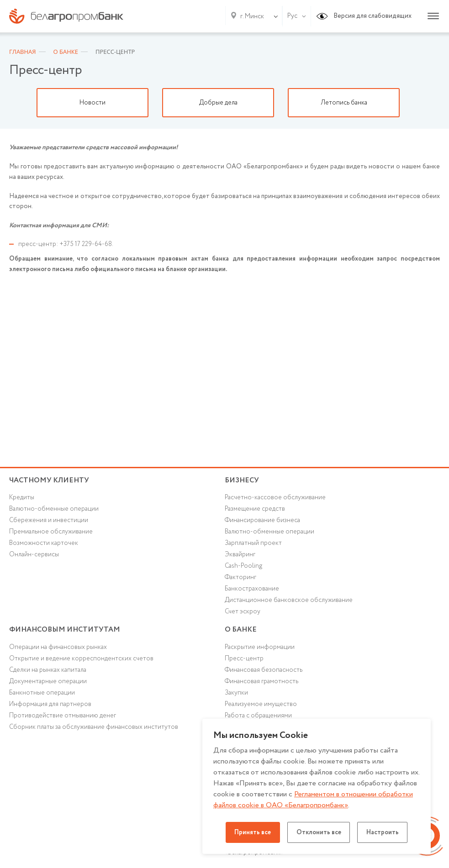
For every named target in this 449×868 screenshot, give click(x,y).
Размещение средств (255, 510)
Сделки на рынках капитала (48, 673)
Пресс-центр (244, 661)
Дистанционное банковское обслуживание (289, 602)
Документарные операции (48, 684)
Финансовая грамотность (262, 684)
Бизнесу (242, 480)
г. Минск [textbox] (252, 16)
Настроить (385, 832)
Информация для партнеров (50, 707)
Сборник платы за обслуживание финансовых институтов (94, 730)
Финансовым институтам (65, 631)
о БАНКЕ (241, 631)
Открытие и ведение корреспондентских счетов (81, 661)
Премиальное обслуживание (51, 533)
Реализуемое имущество (261, 707)
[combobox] (250, 16)
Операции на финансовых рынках (58, 650)
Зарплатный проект (253, 544)
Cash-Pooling (244, 567)
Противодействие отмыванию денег (63, 719)
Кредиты (22, 498)
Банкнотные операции (42, 695)
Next (435, 103)
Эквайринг (240, 556)
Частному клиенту (49, 480)
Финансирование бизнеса (263, 521)
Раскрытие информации (260, 650)
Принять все (251, 832)
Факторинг (241, 579)
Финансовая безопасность (264, 673)
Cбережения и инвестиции (49, 521)
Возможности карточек (44, 544)
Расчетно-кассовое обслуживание (275, 498)
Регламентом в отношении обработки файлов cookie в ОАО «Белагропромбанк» (314, 800)
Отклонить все (319, 832)
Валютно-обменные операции (54, 510)
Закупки (236, 695)
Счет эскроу (243, 613)
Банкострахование (252, 591)
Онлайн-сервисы (34, 556)
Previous (14, 103)
